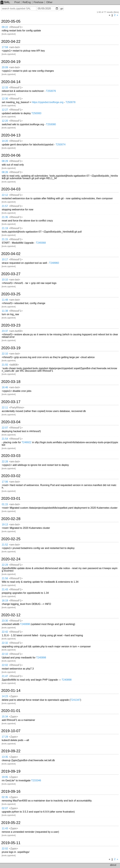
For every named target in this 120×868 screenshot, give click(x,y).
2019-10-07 (11, 731)
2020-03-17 (11, 402)
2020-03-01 (11, 498)
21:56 (5, 578)
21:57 (5, 206)
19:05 (5, 777)
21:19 (5, 228)
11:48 (5, 300)
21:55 (5, 365)
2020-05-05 (11, 21)
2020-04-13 (11, 135)
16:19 (5, 601)
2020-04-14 (11, 82)
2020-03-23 (11, 325)
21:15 (5, 239)
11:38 (5, 311)
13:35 (5, 757)
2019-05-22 (11, 823)
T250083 (36, 113)
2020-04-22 (11, 42)
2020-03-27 (11, 274)
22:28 (5, 462)
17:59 (5, 47)
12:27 (5, 110)
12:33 (5, 88)
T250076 (51, 91)
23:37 (5, 331)
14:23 (5, 696)
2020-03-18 (11, 382)
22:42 (5, 632)
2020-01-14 (11, 691)
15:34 (5, 717)
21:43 (5, 589)
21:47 (5, 676)
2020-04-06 (11, 155)
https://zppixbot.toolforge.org (48, 102)
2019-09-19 (11, 771)
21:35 (5, 217)
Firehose (38, 2)
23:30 (5, 621)
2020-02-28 (11, 519)
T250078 (71, 102)
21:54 (5, 439)
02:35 (5, 797)
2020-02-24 (11, 559)
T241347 (75, 700)
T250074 (61, 145)
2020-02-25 (11, 539)
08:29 (5, 161)
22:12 (5, 195)
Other (49, 2)
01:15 (5, 504)
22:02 (5, 665)
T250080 (51, 124)
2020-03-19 (11, 348)
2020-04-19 (11, 62)
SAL (5, 2)
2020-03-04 (11, 422)
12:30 (5, 99)
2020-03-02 (11, 476)
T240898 (25, 624)
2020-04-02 (11, 254)
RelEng (27, 2)
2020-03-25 (11, 294)
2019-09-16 (11, 791)
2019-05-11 (11, 843)
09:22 (5, 27)
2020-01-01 (11, 711)
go (62, 9)
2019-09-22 (11, 751)
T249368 (41, 243)
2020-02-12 (11, 615)
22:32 (5, 643)
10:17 (5, 259)
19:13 (5, 525)
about (113, 865)
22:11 (5, 408)
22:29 (5, 565)
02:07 (5, 808)
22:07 (5, 428)
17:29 (5, 737)
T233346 (36, 780)
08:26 (5, 172)
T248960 (54, 263)
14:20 (5, 141)
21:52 (5, 545)
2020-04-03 (11, 189)
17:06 (5, 482)
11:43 (5, 828)
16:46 (5, 387)
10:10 (5, 280)
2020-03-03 (11, 456)
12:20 (5, 121)
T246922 (26, 442)
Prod (17, 2)
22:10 (5, 354)
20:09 (5, 67)
